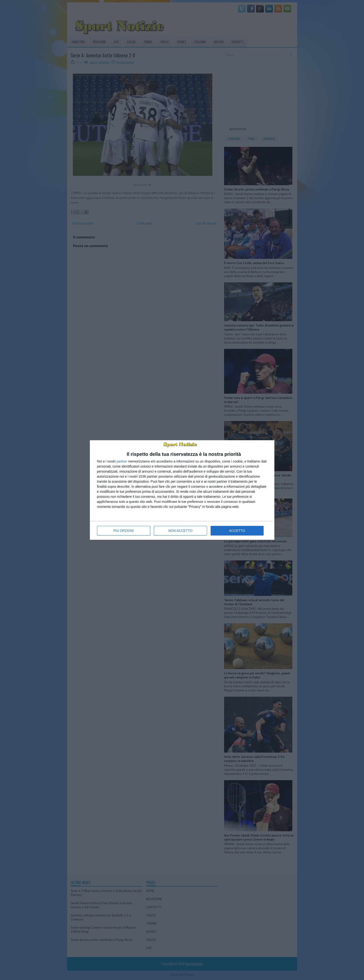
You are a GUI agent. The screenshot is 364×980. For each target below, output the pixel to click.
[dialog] (182, 490)
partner (122, 461)
